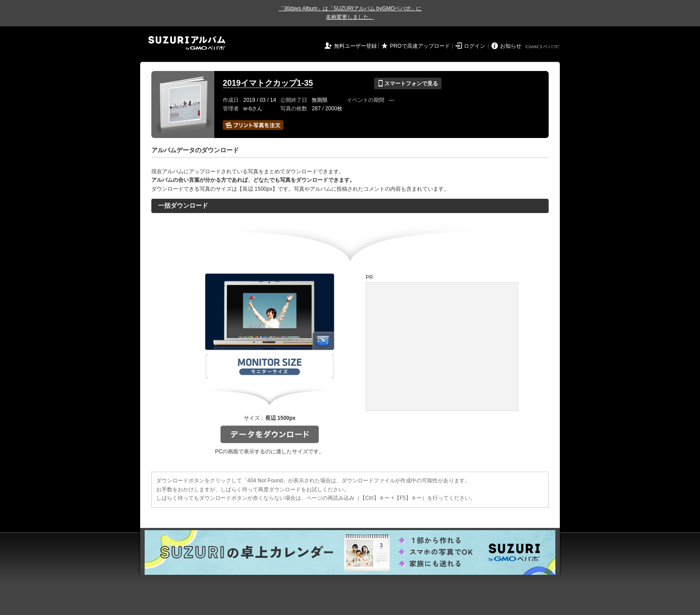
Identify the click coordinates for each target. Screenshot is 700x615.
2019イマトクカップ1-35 (268, 83)
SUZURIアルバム (187, 43)
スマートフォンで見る (408, 84)
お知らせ (511, 46)
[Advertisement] (442, 347)
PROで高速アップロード (420, 46)
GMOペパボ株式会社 (543, 47)
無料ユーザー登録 (355, 46)
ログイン (475, 46)
